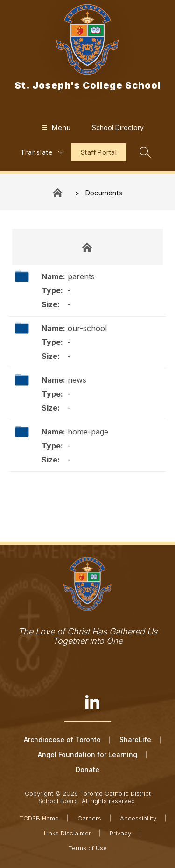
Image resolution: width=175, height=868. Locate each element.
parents (81, 276)
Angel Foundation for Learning (87, 754)
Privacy (120, 833)
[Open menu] (55, 127)
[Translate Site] (42, 152)
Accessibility (138, 818)
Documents (104, 193)
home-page (88, 432)
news (77, 380)
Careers (89, 818)
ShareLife (135, 740)
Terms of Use (87, 848)
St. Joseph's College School (58, 193)
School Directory (118, 127)
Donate (87, 769)
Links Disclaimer (67, 833)
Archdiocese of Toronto (62, 740)
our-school (87, 328)
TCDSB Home (39, 818)
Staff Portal (99, 152)
